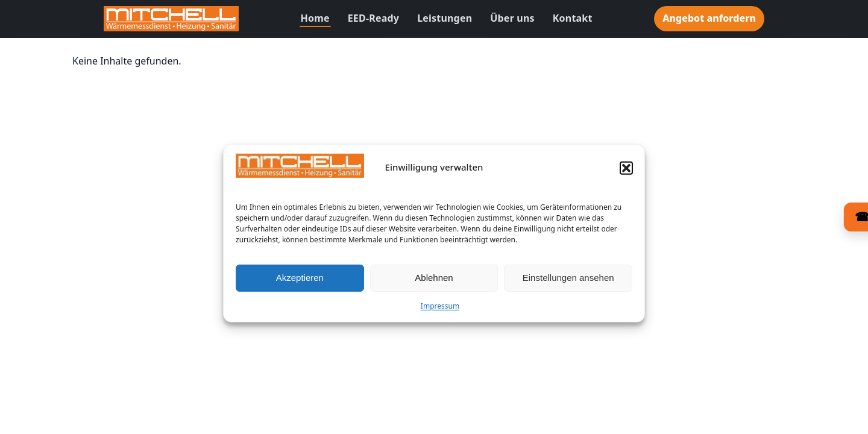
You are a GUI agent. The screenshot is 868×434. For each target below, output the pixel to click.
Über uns (512, 18)
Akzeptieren (300, 281)
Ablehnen (434, 281)
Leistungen (445, 18)
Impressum (440, 309)
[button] (626, 171)
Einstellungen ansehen (568, 281)
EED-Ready (373, 18)
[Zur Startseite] (171, 19)
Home (315, 18)
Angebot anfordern (709, 18)
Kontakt (573, 18)
